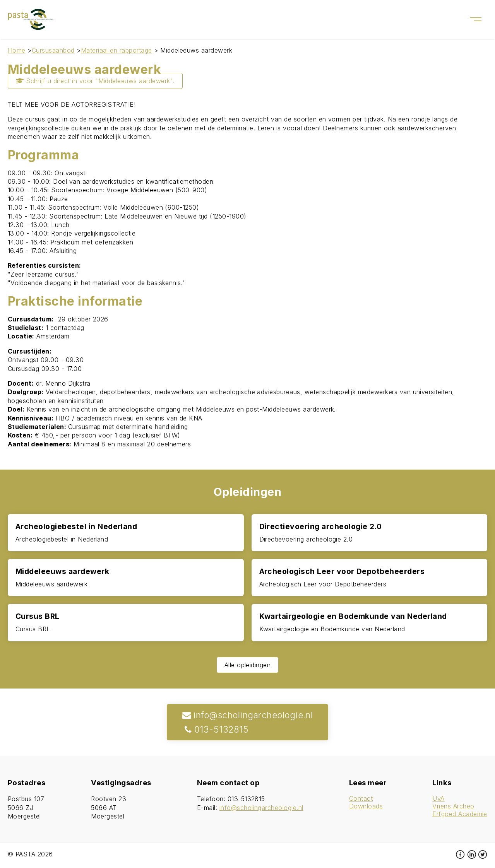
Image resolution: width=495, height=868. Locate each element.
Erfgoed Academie (460, 814)
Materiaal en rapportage (116, 50)
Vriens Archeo (453, 806)
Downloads (366, 806)
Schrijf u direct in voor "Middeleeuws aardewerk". (95, 81)
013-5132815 (216, 729)
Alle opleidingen (248, 665)
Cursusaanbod (53, 50)
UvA (438, 798)
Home (17, 50)
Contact (361, 798)
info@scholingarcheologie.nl (248, 715)
